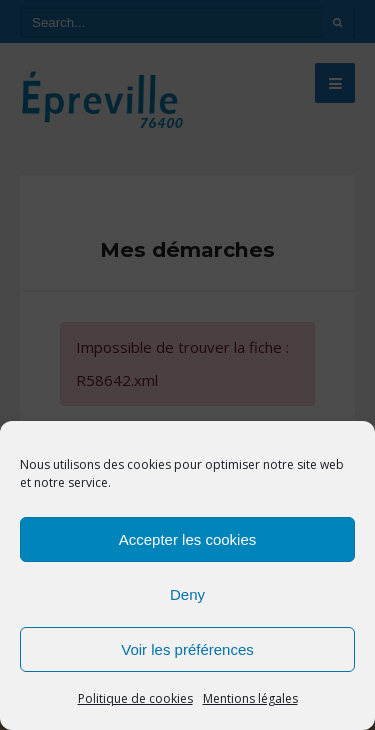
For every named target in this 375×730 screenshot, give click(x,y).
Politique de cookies (135, 698)
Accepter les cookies (188, 539)
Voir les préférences (187, 649)
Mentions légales (250, 698)
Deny (187, 594)
